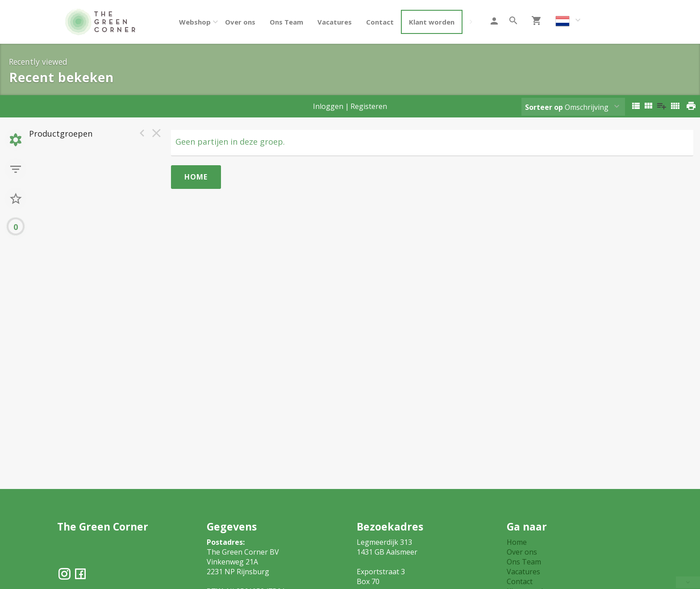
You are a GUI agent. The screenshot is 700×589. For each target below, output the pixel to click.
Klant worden (432, 22)
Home (196, 177)
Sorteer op (544, 107)
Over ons (240, 22)
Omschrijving (567, 107)
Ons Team (286, 22)
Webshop (195, 22)
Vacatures (335, 22)
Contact (380, 22)
